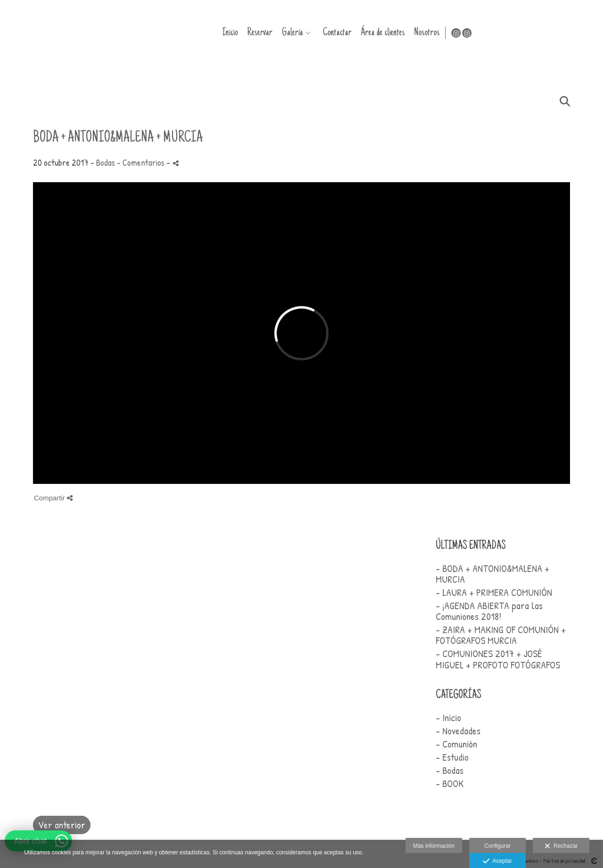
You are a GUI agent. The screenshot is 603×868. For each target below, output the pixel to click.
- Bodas (450, 770)
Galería (413, 33)
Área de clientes (504, 33)
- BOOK (450, 784)
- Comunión (456, 744)
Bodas (106, 162)
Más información (434, 846)
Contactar (458, 33)
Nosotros (548, 33)
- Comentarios (142, 162)
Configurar (497, 846)
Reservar (381, 33)
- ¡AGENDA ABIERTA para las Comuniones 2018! (489, 611)
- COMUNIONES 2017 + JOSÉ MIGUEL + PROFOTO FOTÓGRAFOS (498, 659)
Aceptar (497, 861)
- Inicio (448, 718)
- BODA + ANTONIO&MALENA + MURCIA (493, 574)
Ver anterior (62, 825)
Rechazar (561, 846)
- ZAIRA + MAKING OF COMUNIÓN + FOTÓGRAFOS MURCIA (501, 635)
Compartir (53, 498)
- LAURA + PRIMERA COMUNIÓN (494, 592)
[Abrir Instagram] (579, 33)
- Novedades (458, 731)
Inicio (351, 33)
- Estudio (452, 757)
